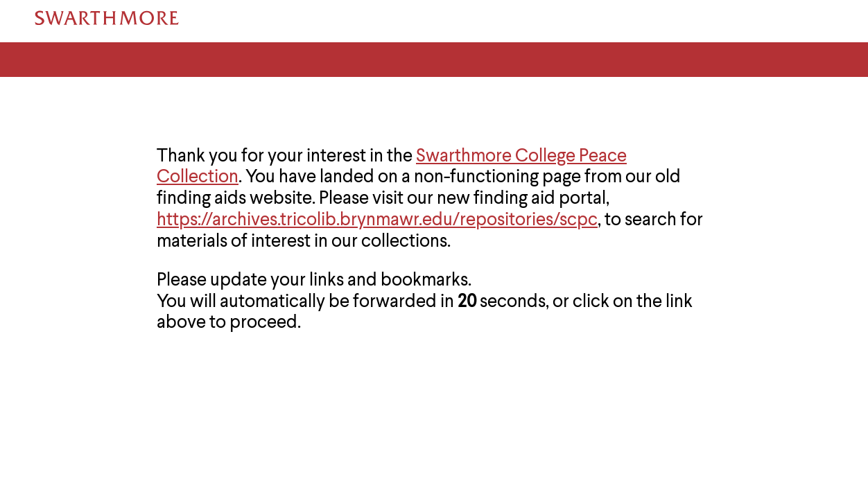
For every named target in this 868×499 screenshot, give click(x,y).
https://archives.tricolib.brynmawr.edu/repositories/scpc (377, 220)
